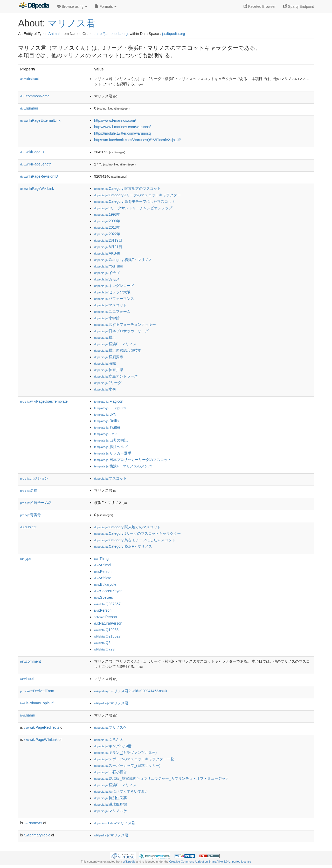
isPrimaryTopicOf (37, 703)
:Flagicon (109, 401)
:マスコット (110, 305)
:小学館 (107, 318)
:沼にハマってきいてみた (121, 791)
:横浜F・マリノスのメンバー (125, 466)
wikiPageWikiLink (37, 189)
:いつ (105, 434)
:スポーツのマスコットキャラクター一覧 (134, 759)
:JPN (105, 414)
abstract (30, 79)
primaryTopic (37, 835)
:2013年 (107, 227)
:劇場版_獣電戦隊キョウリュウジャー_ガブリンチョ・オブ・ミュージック (162, 778)
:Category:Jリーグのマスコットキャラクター (137, 195)
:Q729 (104, 649)
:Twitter (107, 427)
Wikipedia (129, 862)
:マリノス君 (111, 703)
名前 (29, 490)
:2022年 (107, 234)
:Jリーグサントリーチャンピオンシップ (133, 208)
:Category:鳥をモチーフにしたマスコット (135, 201)
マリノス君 (72, 23)
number (29, 108)
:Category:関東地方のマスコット (127, 189)
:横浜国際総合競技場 (118, 350)
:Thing (101, 559)
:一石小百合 (110, 772)
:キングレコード (114, 286)
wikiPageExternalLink (40, 120)
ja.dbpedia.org (174, 34)
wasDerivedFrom (37, 691)
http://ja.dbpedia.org (112, 34)
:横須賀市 (109, 357)
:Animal (103, 565)
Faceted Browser (260, 6)
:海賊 (105, 363)
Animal (54, 34)
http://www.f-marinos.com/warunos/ (122, 127)
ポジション (34, 478)
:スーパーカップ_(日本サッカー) (127, 765)
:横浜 (105, 337)
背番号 (31, 515)
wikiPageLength (36, 164)
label (27, 679)
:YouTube (109, 266)
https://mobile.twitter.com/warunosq (123, 133)
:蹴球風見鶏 (110, 804)
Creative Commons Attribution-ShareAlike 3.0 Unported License (210, 862)
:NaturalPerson (108, 623)
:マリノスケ (110, 727)
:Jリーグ (108, 383)
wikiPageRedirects (42, 727)
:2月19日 (108, 240)
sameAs (33, 823)
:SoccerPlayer (108, 591)
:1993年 (107, 214)
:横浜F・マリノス (115, 344)
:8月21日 (108, 247)
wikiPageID (32, 152)
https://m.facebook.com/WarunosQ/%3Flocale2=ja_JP (138, 140)
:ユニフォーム (112, 312)
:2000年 (107, 221)
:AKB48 (107, 253)
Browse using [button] (72, 6)
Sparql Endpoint (299, 6)
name (28, 715)
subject (28, 527)
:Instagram (110, 408)
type (26, 559)
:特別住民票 (110, 798)
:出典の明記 (111, 440)
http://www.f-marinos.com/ (115, 120)
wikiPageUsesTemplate (44, 401)
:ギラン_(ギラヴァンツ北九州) (125, 753)
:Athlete (103, 578)
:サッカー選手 (113, 453)
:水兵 (105, 389)
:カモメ (107, 279)
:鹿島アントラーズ (116, 376)
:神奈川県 (109, 370)
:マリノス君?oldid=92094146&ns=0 (130, 691)
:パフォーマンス (114, 299)
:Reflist (107, 421)
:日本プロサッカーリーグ (121, 331)
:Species (103, 597)
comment (30, 661)
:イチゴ (107, 273)
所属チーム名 (36, 503)
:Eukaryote (105, 584)
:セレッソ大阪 (112, 292)
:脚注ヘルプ (111, 447)
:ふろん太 (109, 740)
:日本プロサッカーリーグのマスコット (133, 460)
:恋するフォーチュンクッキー (125, 324)
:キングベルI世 (113, 746)
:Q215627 (107, 636)
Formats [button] (106, 6)
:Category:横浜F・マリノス (123, 260)
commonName (35, 96)
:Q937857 (107, 604)
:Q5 (102, 643)
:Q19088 (106, 630)
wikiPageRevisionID (39, 176)
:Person (103, 572)
